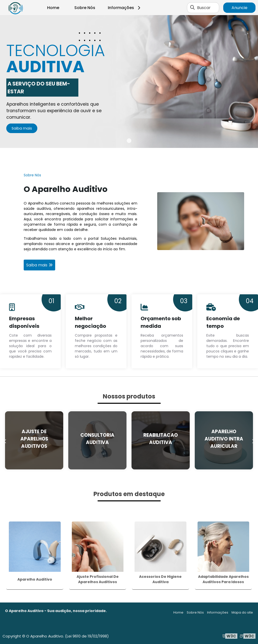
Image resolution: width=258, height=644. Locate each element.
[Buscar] (192, 8)
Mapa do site (242, 612)
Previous (5, 440)
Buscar (204, 8)
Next (253, 440)
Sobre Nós (85, 8)
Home (53, 8)
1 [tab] (129, 142)
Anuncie (239, 8)
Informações (125, 8)
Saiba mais (22, 128)
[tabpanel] (129, 82)
